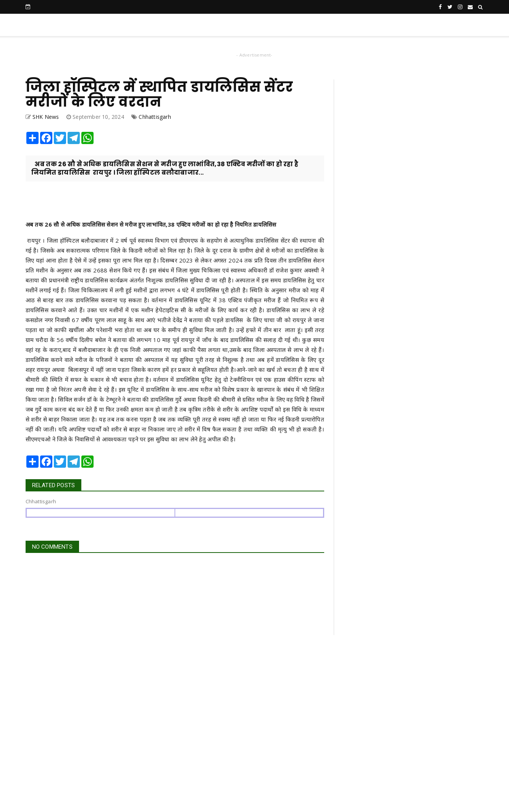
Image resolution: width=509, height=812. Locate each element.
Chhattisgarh (155, 117)
